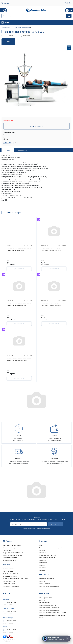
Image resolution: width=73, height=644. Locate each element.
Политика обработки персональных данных (53, 613)
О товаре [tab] (8, 150)
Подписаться (55, 524)
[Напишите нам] (56, 639)
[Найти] (69, 16)
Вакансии (42, 550)
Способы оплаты (45, 603)
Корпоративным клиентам (47, 555)
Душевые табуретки (9, 584)
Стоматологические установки (13, 555)
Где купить (42, 568)
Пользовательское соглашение (49, 608)
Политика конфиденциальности (49, 610)
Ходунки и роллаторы (10, 576)
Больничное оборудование (11, 548)
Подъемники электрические (12, 586)
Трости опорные (8, 571)
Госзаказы (43, 560)
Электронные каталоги (46, 579)
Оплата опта (43, 563)
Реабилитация (7, 550)
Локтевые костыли (9, 569)
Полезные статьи (45, 584)
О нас (41, 545)
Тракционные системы (10, 558)
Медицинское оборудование (12, 545)
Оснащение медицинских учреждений (51, 548)
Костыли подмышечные (10, 574)
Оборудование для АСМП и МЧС (13, 553)
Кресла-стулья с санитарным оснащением (16, 579)
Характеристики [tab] (22, 150)
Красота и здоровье (9, 560)
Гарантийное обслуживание (48, 605)
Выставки (42, 581)
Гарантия (42, 565)
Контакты (42, 570)
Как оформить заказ (46, 598)
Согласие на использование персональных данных (53, 616)
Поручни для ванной (9, 581)
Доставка (42, 600)
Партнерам (43, 553)
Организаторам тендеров (47, 558)
